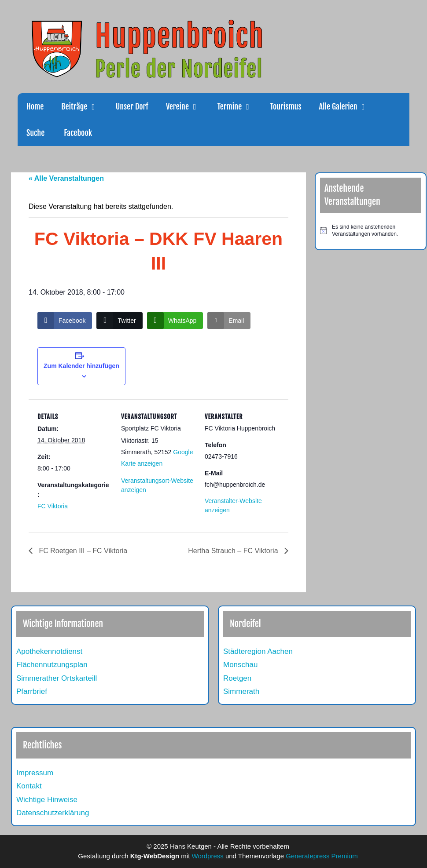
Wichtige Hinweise (47, 800)
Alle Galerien (348, 106)
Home (35, 106)
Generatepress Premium (322, 856)
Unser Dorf (132, 106)
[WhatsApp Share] (175, 321)
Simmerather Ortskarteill (57, 678)
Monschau (240, 665)
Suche (35, 133)
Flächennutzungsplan (52, 665)
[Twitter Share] (119, 321)
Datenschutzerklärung (53, 813)
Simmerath (241, 691)
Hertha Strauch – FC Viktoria (234, 551)
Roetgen (237, 678)
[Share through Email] (229, 321)
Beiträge (84, 106)
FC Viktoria (53, 506)
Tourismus (286, 106)
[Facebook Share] (65, 321)
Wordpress (208, 856)
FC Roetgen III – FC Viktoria (82, 551)
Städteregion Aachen (258, 651)
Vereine (187, 106)
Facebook (77, 133)
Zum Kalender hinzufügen (81, 366)
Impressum (35, 773)
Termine (239, 106)
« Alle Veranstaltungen (66, 178)
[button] (97, 106)
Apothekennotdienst (49, 651)
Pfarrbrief (32, 691)
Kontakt (29, 786)
